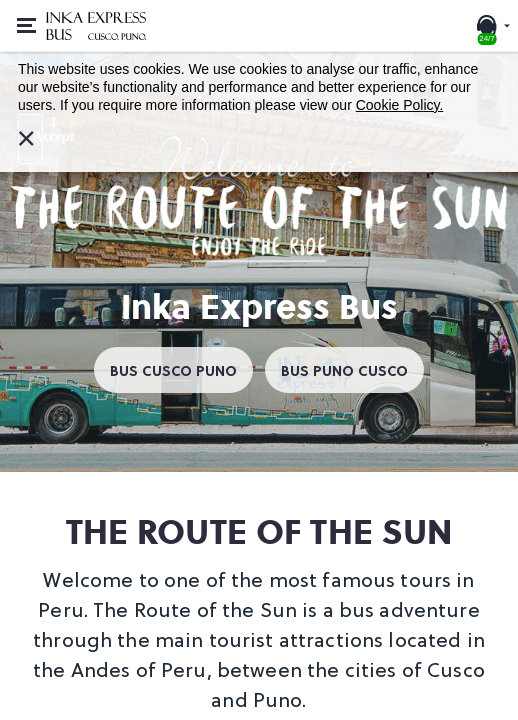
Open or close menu (32, 15)
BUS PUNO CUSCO (344, 370)
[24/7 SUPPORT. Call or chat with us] (492, 26)
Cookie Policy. (400, 105)
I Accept (38, 129)
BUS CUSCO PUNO (173, 370)
